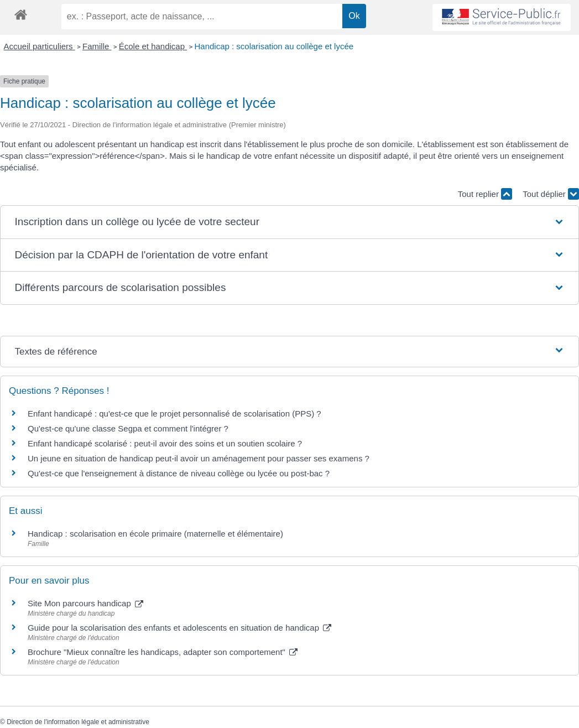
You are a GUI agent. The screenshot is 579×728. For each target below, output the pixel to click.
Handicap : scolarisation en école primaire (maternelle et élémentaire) (155, 534)
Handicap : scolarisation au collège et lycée (274, 46)
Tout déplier (551, 194)
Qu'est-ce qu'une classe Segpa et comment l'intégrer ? (128, 428)
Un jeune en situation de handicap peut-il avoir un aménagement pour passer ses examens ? (199, 458)
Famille (97, 46)
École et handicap (153, 46)
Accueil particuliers (40, 46)
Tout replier (485, 194)
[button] (289, 222)
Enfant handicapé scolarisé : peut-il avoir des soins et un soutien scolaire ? (165, 443)
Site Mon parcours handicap (85, 603)
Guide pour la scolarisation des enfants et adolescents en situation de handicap (179, 628)
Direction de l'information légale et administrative (78, 722)
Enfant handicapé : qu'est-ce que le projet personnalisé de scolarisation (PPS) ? (174, 414)
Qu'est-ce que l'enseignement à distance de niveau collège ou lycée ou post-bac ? (179, 473)
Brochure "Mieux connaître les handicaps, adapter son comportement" (163, 652)
